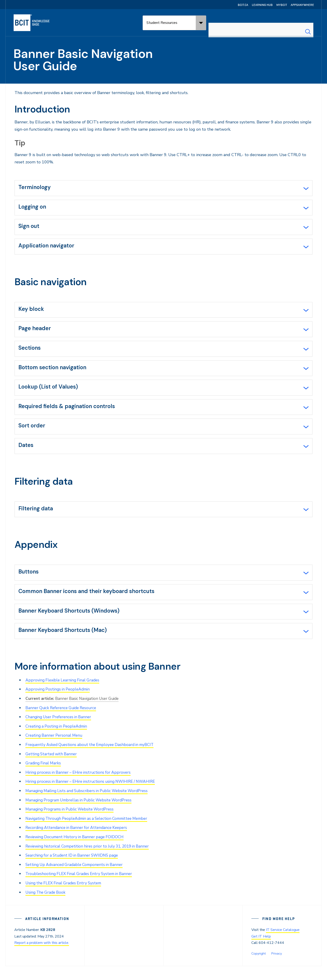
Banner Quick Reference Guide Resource (63, 724)
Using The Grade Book (47, 906)
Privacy (276, 967)
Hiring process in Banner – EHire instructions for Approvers (80, 788)
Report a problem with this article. (42, 957)
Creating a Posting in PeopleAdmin (58, 743)
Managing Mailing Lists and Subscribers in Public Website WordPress (90, 806)
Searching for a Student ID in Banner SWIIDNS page (74, 870)
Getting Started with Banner (52, 770)
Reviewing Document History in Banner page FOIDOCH (77, 852)
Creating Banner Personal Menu (55, 752)
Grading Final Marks (44, 779)
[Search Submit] (308, 23)
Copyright (258, 967)
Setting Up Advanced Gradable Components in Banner (77, 879)
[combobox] (261, 23)
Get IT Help (261, 950)
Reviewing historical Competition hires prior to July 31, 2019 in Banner (91, 861)
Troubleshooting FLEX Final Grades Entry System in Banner (81, 888)
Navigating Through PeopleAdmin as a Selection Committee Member (91, 833)
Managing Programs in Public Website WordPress (72, 824)
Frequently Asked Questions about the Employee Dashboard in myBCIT (93, 761)
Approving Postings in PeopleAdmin (59, 706)
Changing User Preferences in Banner (60, 733)
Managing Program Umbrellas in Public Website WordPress (82, 815)
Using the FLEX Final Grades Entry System (66, 897)
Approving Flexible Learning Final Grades (64, 697)
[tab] (163, 189)
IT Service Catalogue (283, 944)
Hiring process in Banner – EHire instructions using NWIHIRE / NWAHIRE (94, 797)
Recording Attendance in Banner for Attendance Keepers (79, 843)
